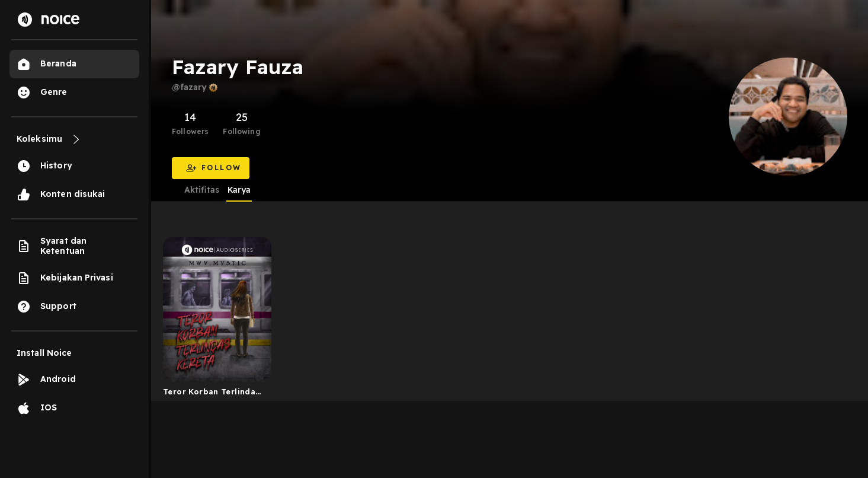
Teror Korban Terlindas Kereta (212, 394)
